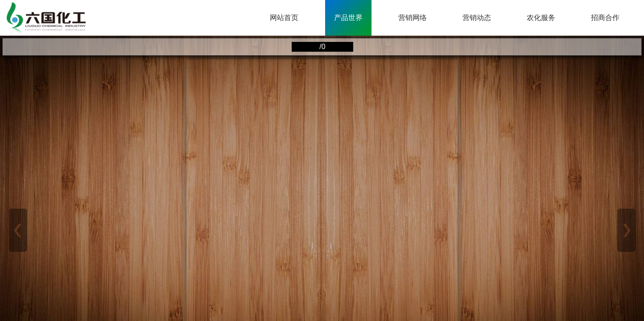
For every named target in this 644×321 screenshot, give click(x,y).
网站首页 (284, 18)
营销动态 (477, 18)
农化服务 (541, 18)
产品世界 (348, 18)
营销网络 (413, 18)
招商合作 (605, 18)
